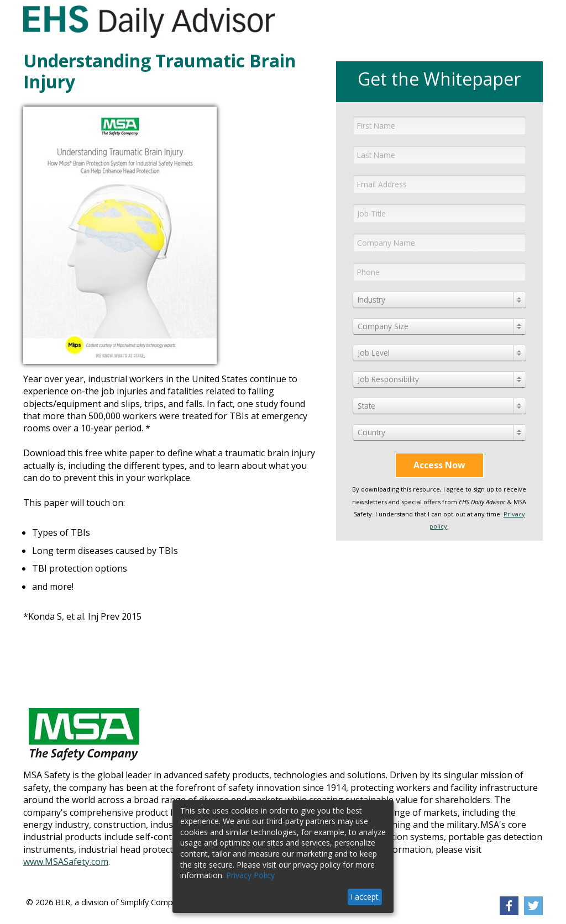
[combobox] (439, 300)
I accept (365, 897)
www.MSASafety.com (66, 862)
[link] (509, 906)
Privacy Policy (250, 875)
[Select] (439, 300)
